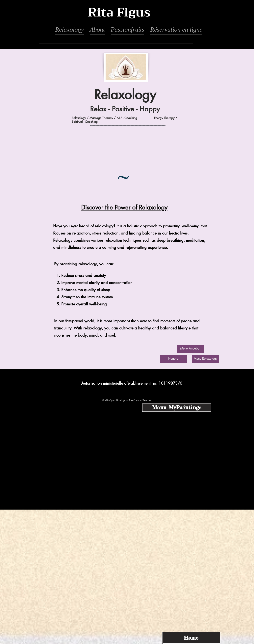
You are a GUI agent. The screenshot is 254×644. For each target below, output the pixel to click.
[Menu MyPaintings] (177, 407)
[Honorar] (174, 359)
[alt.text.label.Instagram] (127, 387)
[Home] (191, 638)
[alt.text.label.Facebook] (121, 387)
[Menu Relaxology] (205, 359)
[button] (119, 13)
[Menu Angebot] (190, 349)
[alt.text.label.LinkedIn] (133, 387)
